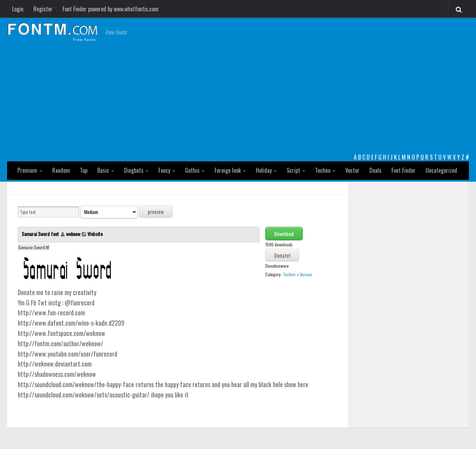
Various (306, 274)
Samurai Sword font (41, 234)
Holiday (264, 170)
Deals (375, 170)
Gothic (192, 170)
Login (18, 9)
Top (84, 170)
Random (61, 170)
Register (43, 9)
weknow (73, 234)
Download (284, 234)
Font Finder (404, 170)
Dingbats (134, 170)
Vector (352, 170)
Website (95, 234)
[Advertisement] (238, 100)
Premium (27, 170)
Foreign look (228, 170)
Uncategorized (441, 170)
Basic (103, 170)
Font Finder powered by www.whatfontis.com (110, 9)
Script (293, 170)
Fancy (164, 170)
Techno (323, 170)
